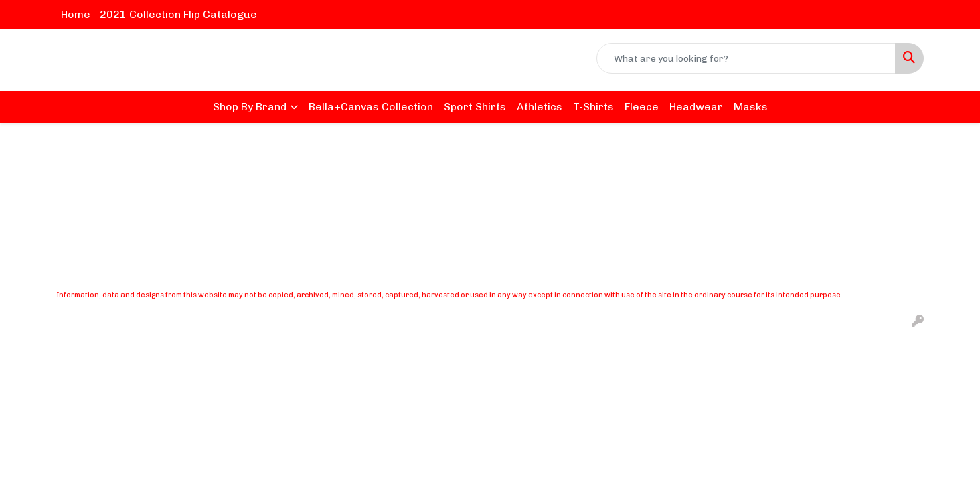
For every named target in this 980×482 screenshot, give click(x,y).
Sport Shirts (475, 107)
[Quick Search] (746, 58)
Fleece (642, 107)
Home (76, 14)
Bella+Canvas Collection (371, 107)
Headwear (696, 107)
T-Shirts (593, 107)
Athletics (540, 107)
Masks (751, 107)
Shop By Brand (250, 107)
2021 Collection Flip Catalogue (178, 14)
